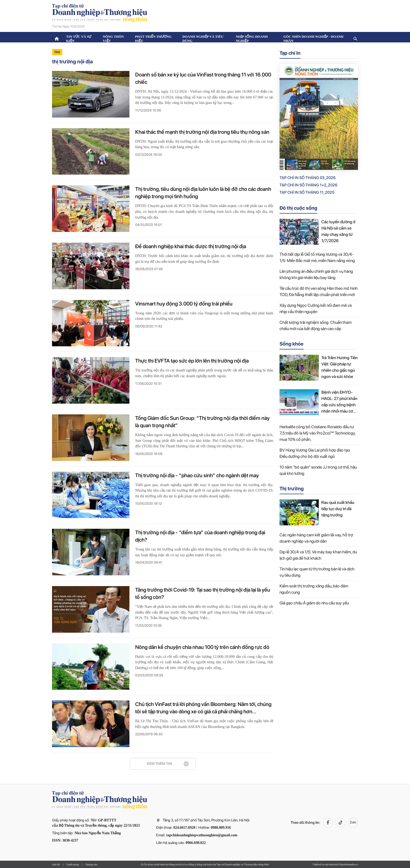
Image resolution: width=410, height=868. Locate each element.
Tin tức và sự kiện (79, 39)
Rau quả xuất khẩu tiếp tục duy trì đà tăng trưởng (338, 509)
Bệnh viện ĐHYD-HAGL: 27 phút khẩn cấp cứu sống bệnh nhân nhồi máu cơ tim (339, 402)
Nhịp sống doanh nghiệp (252, 39)
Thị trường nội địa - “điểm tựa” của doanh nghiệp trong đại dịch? (200, 536)
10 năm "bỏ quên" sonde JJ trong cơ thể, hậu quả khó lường (318, 470)
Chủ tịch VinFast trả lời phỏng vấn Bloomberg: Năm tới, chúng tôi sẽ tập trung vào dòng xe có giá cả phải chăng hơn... (203, 708)
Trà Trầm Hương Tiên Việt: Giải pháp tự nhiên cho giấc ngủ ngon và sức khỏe (340, 367)
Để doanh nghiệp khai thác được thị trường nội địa (191, 246)
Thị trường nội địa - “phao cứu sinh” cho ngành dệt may (197, 475)
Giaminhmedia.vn (349, 864)
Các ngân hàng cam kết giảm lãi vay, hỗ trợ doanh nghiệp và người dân (316, 538)
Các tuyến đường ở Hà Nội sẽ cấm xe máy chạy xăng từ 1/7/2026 (338, 231)
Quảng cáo (91, 864)
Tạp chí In (290, 53)
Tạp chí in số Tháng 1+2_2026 (308, 185)
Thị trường (292, 489)
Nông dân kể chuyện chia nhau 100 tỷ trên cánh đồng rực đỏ (202, 647)
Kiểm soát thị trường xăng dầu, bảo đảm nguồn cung (314, 589)
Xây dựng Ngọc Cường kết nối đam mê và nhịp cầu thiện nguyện (316, 308)
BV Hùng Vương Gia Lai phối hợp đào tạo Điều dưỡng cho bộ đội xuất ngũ (315, 453)
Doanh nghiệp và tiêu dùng (203, 39)
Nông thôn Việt (113, 39)
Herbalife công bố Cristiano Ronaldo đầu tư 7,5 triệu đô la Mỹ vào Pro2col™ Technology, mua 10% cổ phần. (318, 433)
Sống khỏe (292, 344)
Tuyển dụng (73, 864)
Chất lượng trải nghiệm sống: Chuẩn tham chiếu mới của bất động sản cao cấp (316, 325)
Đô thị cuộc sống (298, 208)
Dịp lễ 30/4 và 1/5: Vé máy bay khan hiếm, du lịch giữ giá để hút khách (318, 555)
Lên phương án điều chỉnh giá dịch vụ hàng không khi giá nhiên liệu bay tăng (316, 274)
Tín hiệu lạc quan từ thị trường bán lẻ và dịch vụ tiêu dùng (317, 572)
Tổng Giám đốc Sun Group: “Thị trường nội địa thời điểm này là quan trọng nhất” (202, 422)
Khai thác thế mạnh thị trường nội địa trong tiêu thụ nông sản (202, 132)
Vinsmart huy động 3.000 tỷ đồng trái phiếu (184, 304)
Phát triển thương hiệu (153, 39)
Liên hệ (56, 864)
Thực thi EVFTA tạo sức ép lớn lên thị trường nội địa (192, 361)
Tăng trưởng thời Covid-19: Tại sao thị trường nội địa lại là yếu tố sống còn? (203, 593)
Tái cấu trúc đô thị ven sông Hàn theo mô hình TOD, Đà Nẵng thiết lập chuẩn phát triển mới (319, 291)
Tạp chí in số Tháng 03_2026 (307, 178)
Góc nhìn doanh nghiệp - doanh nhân (314, 39)
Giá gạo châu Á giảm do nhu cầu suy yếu (314, 603)
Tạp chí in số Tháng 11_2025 (307, 192)
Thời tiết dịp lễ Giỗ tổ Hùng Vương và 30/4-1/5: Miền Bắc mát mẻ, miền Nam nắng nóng (317, 257)
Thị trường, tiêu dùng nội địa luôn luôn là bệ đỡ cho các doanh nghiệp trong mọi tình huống (203, 193)
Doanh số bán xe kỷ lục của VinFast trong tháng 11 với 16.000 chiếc (203, 78)
